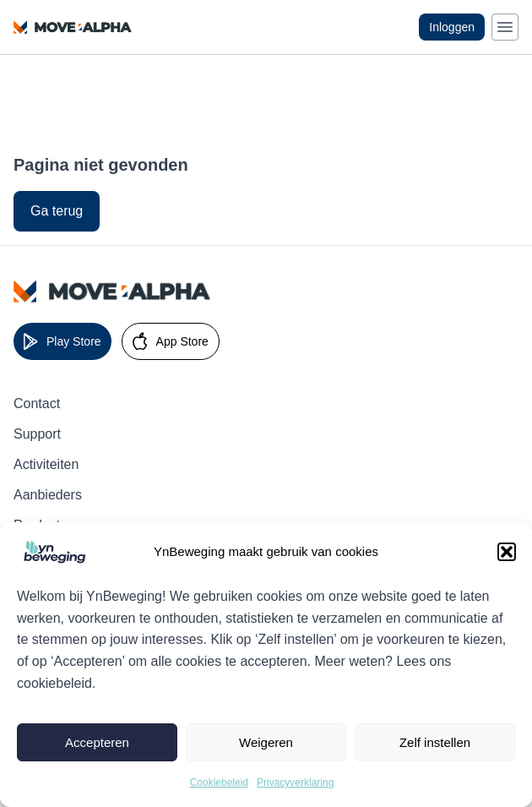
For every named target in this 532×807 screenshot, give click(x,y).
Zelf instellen (435, 742)
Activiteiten (46, 464)
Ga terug (57, 211)
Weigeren (266, 742)
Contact (37, 403)
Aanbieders (48, 495)
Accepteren (97, 742)
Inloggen (452, 27)
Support (37, 434)
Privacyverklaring (295, 782)
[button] (507, 552)
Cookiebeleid (219, 782)
